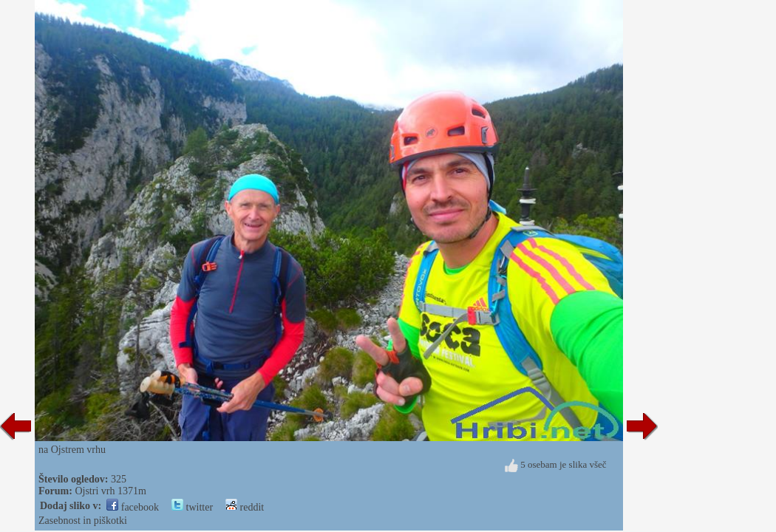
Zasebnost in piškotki (83, 521)
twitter (192, 507)
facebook (133, 507)
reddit (245, 507)
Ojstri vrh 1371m (110, 491)
